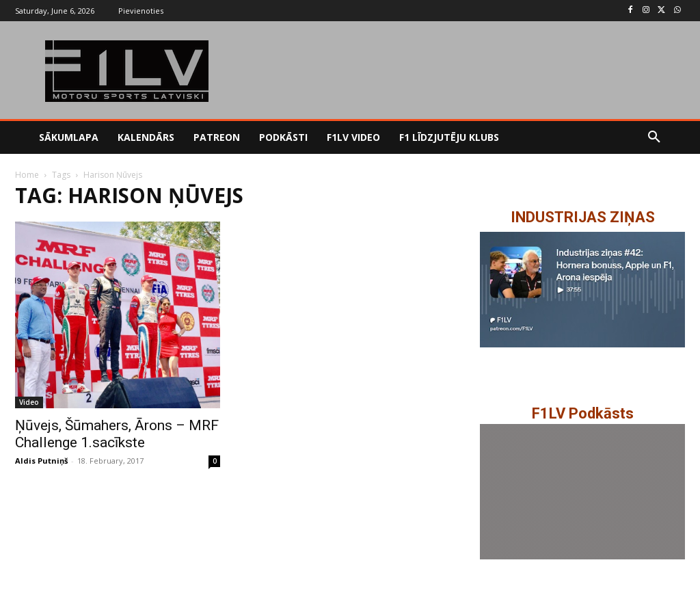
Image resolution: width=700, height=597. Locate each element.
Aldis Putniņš (41, 461)
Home (27, 175)
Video (29, 402)
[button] (654, 137)
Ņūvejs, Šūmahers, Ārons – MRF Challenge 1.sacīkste (117, 434)
